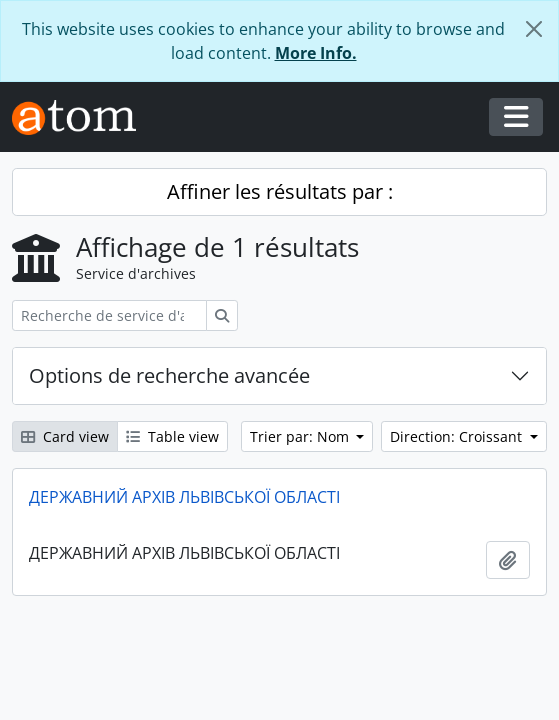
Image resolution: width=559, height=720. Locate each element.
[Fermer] (534, 29)
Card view (65, 436)
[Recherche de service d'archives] (109, 315)
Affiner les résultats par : (280, 191)
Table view (172, 436)
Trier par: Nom (301, 436)
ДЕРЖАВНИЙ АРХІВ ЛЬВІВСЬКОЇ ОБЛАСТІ (184, 497)
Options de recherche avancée (169, 375)
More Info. (316, 53)
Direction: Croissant (458, 436)
